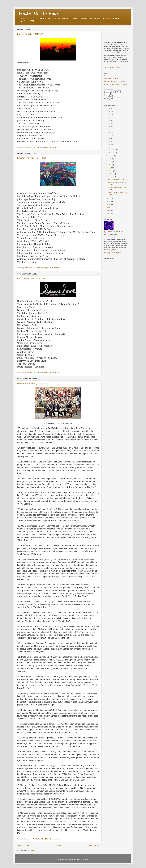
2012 (109, 199)
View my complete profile (113, 253)
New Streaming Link (111, 79)
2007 (109, 214)
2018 (109, 132)
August (111, 156)
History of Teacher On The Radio (116, 84)
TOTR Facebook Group (112, 67)
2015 (109, 141)
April (110, 168)
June (110, 162)
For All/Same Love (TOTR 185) (31, 278)
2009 (109, 208)
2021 (109, 123)
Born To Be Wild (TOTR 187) (30, 34)
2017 (109, 135)
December (112, 150)
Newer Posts (23, 846)
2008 (109, 211)
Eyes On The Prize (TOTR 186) (32, 158)
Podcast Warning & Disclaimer (115, 81)
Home (59, 846)
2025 (109, 111)
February (112, 174)
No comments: (55, 147)
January (112, 177)
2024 (109, 114)
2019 (109, 129)
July (110, 159)
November (112, 153)
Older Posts (94, 846)
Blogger (85, 859)
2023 (109, 117)
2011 (109, 202)
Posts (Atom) (31, 850)
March (111, 171)
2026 (109, 108)
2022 (109, 120)
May (110, 165)
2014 (109, 144)
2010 (109, 205)
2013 (109, 147)
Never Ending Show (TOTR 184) (32, 383)
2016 (109, 138)
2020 (109, 126)
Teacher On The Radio (39, 13)
